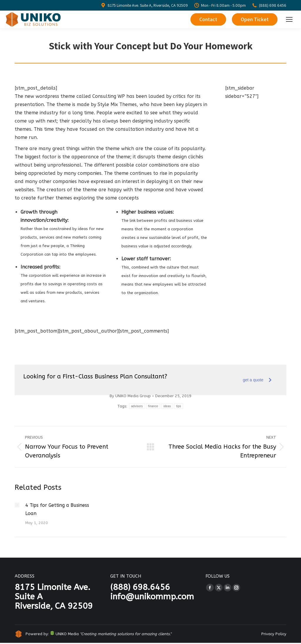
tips (179, 406)
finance (153, 406)
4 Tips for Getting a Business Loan (57, 509)
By (130, 396)
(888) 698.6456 (140, 587)
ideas (167, 406)
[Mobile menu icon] (289, 19)
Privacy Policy (274, 634)
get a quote (257, 380)
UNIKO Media (64, 634)
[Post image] (17, 505)
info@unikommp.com (152, 597)
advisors (137, 406)
